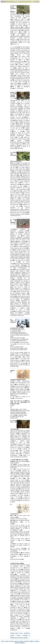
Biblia (32, 641)
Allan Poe (27, 641)
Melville (17, 643)
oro (13, 603)
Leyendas (36, 641)
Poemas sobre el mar (16, 633)
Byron (16, 641)
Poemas (12, 641)
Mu (23, 282)
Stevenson (21, 641)
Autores (7, 641)
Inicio (3, 641)
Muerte (26, 638)
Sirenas (18, 635)
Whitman (22, 643)
